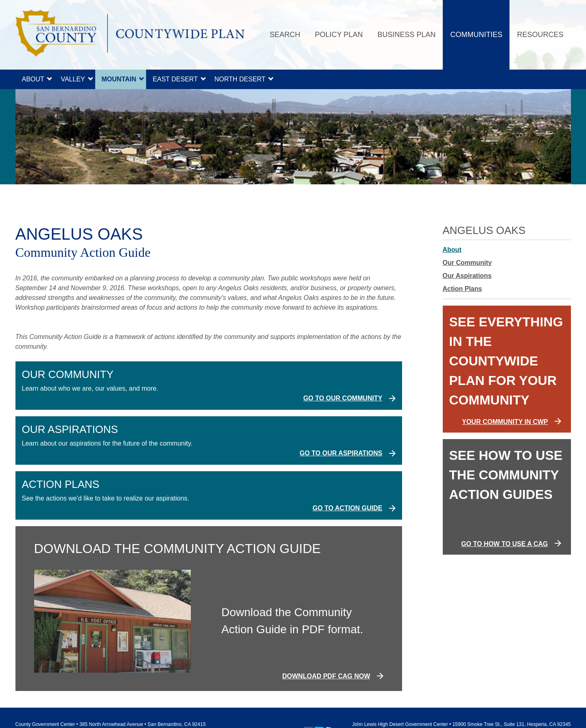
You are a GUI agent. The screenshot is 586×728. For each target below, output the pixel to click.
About (33, 79)
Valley (73, 79)
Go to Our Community (343, 398)
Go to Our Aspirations (341, 453)
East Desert (175, 79)
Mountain (119, 79)
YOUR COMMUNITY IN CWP (505, 422)
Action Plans (462, 289)
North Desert (240, 79)
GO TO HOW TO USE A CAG (504, 544)
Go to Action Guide (348, 508)
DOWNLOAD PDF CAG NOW (326, 676)
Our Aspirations (467, 276)
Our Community (467, 263)
